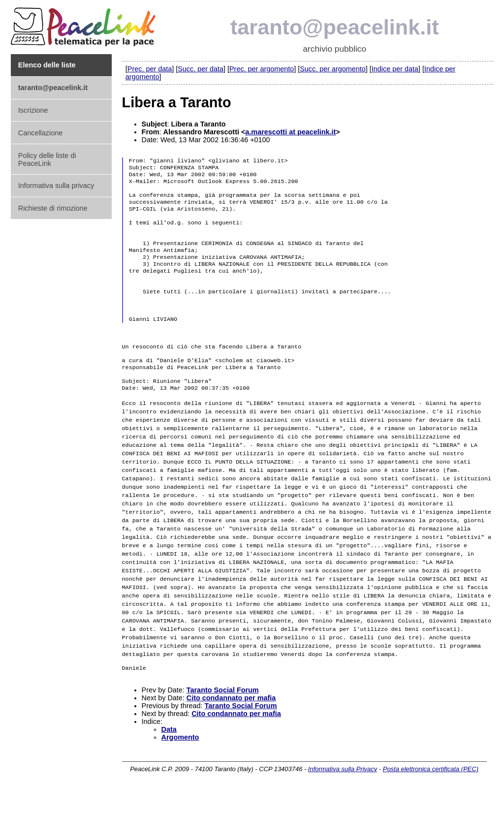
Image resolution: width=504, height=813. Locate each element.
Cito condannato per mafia (231, 721)
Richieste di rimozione (53, 208)
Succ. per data (201, 69)
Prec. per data (150, 69)
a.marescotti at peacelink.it (290, 132)
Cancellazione (40, 133)
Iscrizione (33, 110)
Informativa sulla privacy (56, 186)
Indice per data (395, 69)
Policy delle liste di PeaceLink (47, 159)
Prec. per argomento (262, 69)
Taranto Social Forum (223, 713)
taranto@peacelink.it (335, 27)
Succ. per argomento (333, 69)
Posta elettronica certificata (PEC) (431, 792)
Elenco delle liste (47, 65)
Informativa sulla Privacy (343, 792)
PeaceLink (85, 24)
